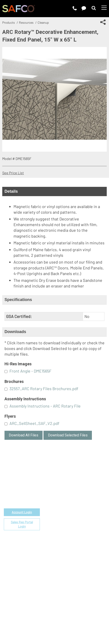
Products (9, 22)
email (26, 486)
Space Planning (73, 508)
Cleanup (43, 22)
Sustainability (72, 572)
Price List (69, 492)
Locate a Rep (72, 518)
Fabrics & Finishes (76, 497)
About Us (68, 552)
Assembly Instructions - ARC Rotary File (45, 406)
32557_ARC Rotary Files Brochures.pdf (44, 389)
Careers (68, 557)
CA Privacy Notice (72, 621)
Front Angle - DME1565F (30, 371)
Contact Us (70, 562)
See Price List (13, 173)
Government (71, 487)
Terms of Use (19, 621)
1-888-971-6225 (22, 491)
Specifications (18, 300)
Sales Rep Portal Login (22, 524)
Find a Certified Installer (80, 513)
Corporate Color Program (81, 503)
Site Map (96, 621)
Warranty (68, 523)
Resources (26, 22)
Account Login (22, 512)
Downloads (15, 332)
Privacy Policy (44, 621)
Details (11, 191)
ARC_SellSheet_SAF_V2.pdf (34, 423)
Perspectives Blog (76, 567)
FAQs (65, 529)
